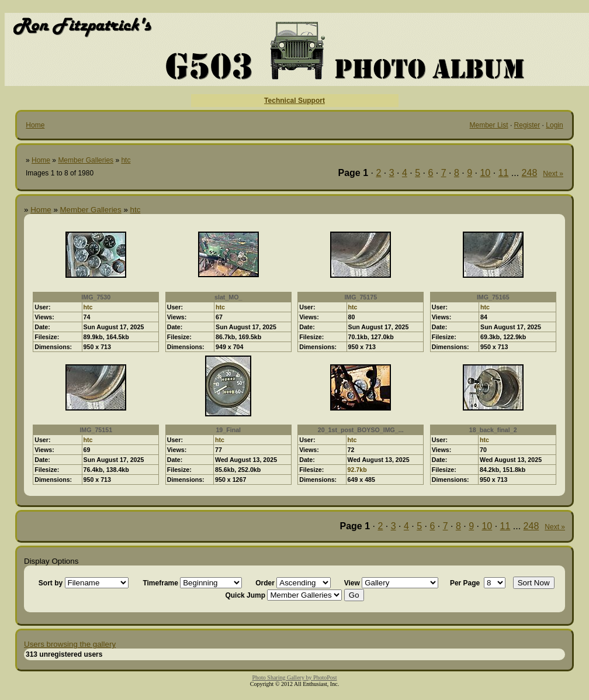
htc (126, 160)
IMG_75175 (361, 297)
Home (35, 125)
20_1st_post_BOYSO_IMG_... (361, 430)
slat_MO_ (228, 297)
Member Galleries (86, 160)
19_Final (228, 430)
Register (527, 125)
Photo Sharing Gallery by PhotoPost (294, 677)
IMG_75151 (96, 430)
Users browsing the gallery (70, 644)
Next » (553, 174)
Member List (489, 125)
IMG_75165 (493, 297)
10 (485, 173)
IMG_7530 (96, 297)
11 (504, 173)
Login (554, 125)
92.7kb (357, 470)
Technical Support (294, 101)
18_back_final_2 (493, 430)
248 (530, 173)
